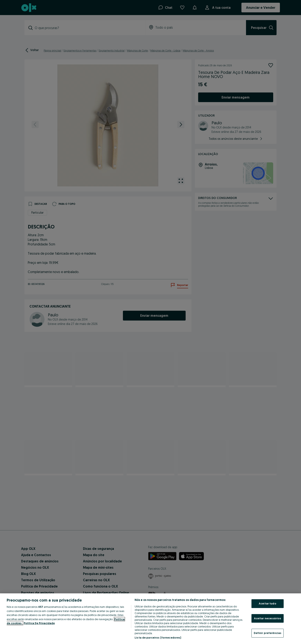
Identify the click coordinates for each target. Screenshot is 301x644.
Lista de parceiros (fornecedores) (158, 638)
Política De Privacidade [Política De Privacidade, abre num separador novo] (39, 623)
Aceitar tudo (268, 603)
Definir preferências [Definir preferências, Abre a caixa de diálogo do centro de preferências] (268, 633)
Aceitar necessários (268, 618)
